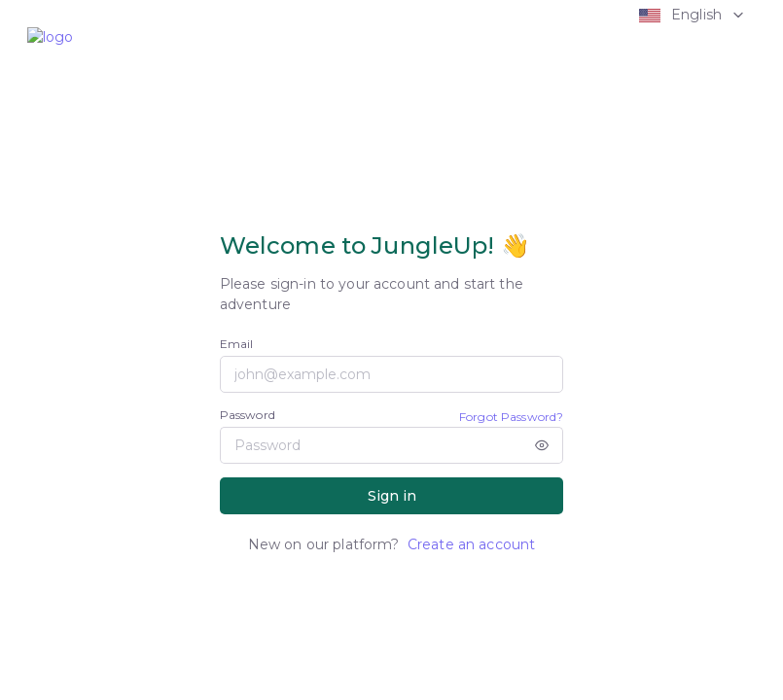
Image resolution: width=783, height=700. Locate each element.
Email (237, 344)
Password (248, 415)
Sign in (392, 496)
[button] (687, 15)
